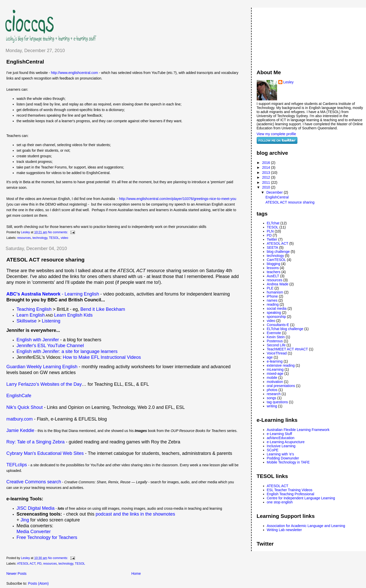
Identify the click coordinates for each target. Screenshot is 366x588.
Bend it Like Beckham (103, 309)
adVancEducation (281, 438)
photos (272, 390)
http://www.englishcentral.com (75, 73)
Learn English (31, 315)
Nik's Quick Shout (25, 407)
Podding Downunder (283, 458)
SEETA (273, 247)
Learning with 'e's (280, 454)
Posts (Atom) (39, 583)
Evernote (274, 333)
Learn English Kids (73, 315)
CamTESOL (276, 260)
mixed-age (275, 374)
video (64, 238)
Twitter (272, 239)
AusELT (273, 276)
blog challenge (278, 252)
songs (272, 398)
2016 (266, 163)
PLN (270, 231)
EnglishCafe (19, 396)
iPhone (272, 296)
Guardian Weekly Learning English (42, 367)
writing (272, 406)
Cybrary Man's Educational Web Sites (45, 453)
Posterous (275, 341)
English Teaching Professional (291, 494)
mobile (272, 378)
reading (273, 304)
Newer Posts (16, 574)
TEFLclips (17, 465)
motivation (275, 382)
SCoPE (273, 450)
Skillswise (27, 321)
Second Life (276, 345)
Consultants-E (278, 325)
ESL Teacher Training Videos (290, 490)
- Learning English (53, 294)
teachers (274, 272)
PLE (270, 288)
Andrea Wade (278, 284)
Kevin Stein (276, 337)
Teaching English (34, 309)
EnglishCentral (25, 62)
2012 (266, 177)
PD (39, 564)
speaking (274, 313)
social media (277, 308)
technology (40, 238)
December (275, 192)
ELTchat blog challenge (285, 329)
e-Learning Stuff (279, 434)
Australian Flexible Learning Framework (298, 430)
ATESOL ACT (26, 564)
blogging (274, 264)
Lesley (288, 82)
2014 (266, 167)
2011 (266, 182)
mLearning (275, 369)
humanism (275, 292)
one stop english (280, 502)
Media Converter (34, 532)
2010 (266, 187)
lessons (273, 268)
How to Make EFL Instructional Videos (102, 357)
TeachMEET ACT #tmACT (287, 349)
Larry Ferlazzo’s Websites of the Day (44, 384)
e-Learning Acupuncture (286, 442)
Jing (25, 520)
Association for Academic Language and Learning (306, 526)
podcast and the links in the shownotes (135, 514)
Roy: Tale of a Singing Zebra (35, 442)
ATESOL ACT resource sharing (45, 260)
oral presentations (281, 386)
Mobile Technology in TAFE (288, 462)
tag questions (277, 402)
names (272, 300)
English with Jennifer (38, 340)
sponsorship (277, 317)
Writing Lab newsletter (284, 530)
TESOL (54, 238)
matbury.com (20, 419)
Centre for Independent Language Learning (301, 498)
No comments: (58, 232)
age (270, 357)
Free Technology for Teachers (47, 537)
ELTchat (273, 223)
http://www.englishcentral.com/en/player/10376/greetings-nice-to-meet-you (178, 199)
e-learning (275, 361)
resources (24, 238)
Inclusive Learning (281, 446)
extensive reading (281, 365)
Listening (51, 321)
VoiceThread (277, 353)
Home (136, 574)
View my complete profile (276, 134)
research (274, 394)
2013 (266, 173)
